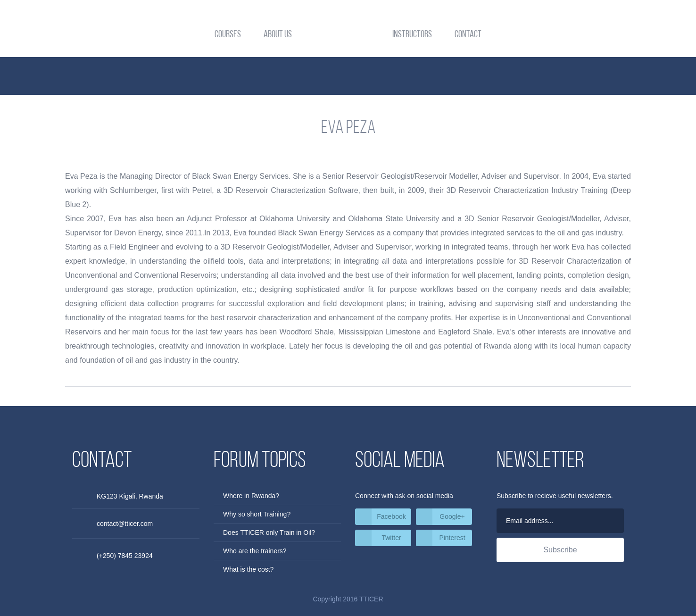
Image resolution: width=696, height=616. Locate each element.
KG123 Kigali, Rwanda (130, 496)
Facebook (391, 516)
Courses (228, 35)
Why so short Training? (257, 514)
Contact (468, 35)
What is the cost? (248, 569)
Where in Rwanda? (251, 496)
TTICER (348, 35)
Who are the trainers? (255, 551)
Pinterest (452, 538)
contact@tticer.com (125, 524)
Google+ (452, 516)
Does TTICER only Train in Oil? (269, 533)
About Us (278, 35)
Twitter (391, 538)
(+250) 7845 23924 (125, 556)
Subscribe (560, 550)
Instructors (412, 35)
